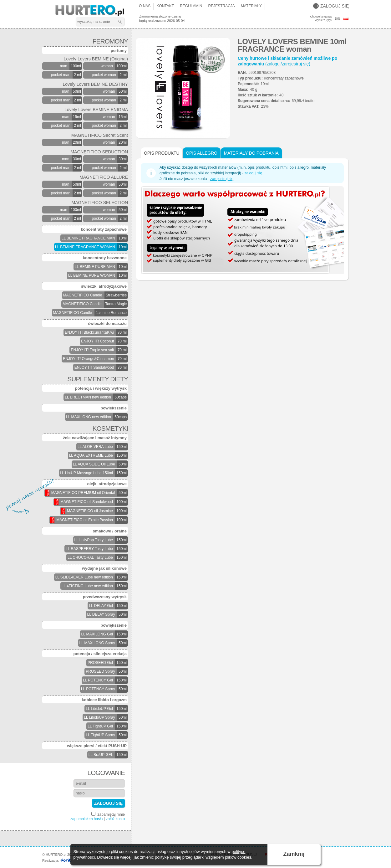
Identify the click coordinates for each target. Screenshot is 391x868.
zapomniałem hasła (86, 819)
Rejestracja (221, 6)
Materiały (251, 6)
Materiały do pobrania (251, 153)
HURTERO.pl (95, 11)
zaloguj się (253, 173)
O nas (145, 6)
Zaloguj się (331, 6)
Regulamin (191, 6)
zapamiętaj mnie (108, 814)
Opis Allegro (201, 153)
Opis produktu (162, 153)
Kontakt (165, 6)
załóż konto (115, 819)
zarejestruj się (222, 179)
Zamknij (294, 854)
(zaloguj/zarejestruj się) (288, 64)
